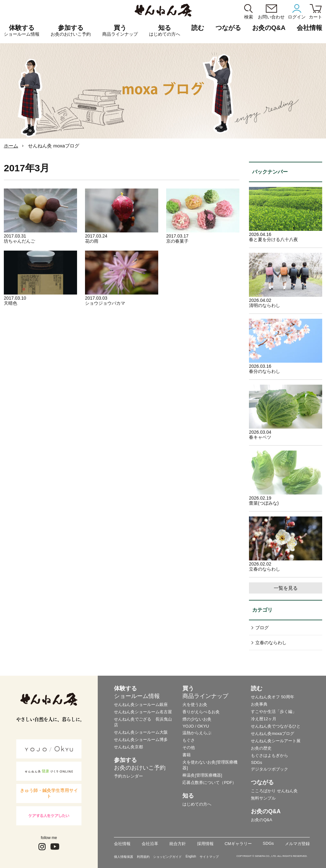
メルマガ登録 (297, 844)
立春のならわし (271, 643)
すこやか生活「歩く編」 (274, 711)
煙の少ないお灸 (197, 719)
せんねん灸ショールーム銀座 (141, 704)
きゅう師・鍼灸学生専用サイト (49, 793)
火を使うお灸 (195, 704)
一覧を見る (286, 588)
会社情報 (122, 844)
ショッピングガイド (167, 857)
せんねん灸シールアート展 (276, 741)
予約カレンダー (128, 776)
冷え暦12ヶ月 (263, 719)
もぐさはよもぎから (269, 755)
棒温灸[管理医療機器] (202, 775)
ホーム (11, 146)
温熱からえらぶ (197, 733)
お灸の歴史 (261, 748)
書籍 (187, 755)
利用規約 (143, 857)
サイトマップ (209, 857)
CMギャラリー (238, 844)
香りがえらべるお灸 (201, 712)
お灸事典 (259, 704)
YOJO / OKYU (196, 726)
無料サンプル (263, 798)
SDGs (256, 762)
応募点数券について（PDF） (209, 783)
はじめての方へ (197, 804)
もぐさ (189, 740)
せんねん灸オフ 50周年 (272, 697)
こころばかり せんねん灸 (274, 791)
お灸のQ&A (269, 28)
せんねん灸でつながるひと (276, 726)
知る (165, 31)
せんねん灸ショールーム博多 (141, 740)
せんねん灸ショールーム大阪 (141, 732)
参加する (71, 31)
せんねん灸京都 (128, 747)
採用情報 (205, 844)
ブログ (262, 628)
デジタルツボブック (269, 769)
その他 (189, 747)
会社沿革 (150, 844)
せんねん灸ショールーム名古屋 (143, 712)
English (191, 856)
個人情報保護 (124, 857)
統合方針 (178, 844)
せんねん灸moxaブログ (273, 733)
